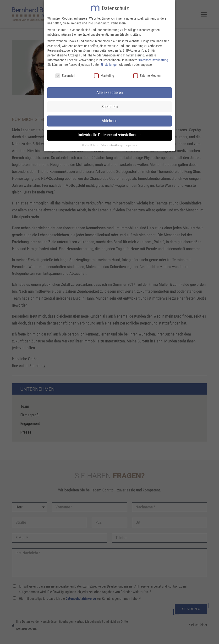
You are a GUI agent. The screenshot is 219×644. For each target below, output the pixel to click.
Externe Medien (147, 75)
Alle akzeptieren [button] (110, 92)
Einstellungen (109, 64)
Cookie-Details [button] (90, 144)
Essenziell (65, 75)
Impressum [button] (131, 144)
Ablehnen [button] (109, 120)
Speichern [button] (110, 106)
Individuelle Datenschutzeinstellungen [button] (110, 134)
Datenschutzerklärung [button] (112, 144)
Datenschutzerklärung (154, 59)
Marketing (104, 75)
